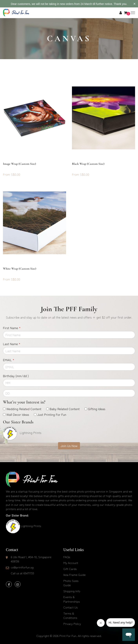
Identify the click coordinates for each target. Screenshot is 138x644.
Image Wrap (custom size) (20, 164)
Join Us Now (69, 446)
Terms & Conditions (70, 615)
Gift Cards (70, 569)
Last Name (12, 344)
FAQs (67, 557)
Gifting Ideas (97, 409)
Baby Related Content (65, 409)
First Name (12, 328)
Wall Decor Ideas (18, 414)
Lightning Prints (31, 526)
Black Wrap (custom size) (88, 164)
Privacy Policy (72, 624)
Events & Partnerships (72, 599)
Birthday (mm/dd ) (16, 376)
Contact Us (70, 607)
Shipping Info (72, 591)
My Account (71, 563)
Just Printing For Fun (52, 414)
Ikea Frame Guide (74, 575)
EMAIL (9, 360)
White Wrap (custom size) (20, 269)
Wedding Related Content (24, 409)
